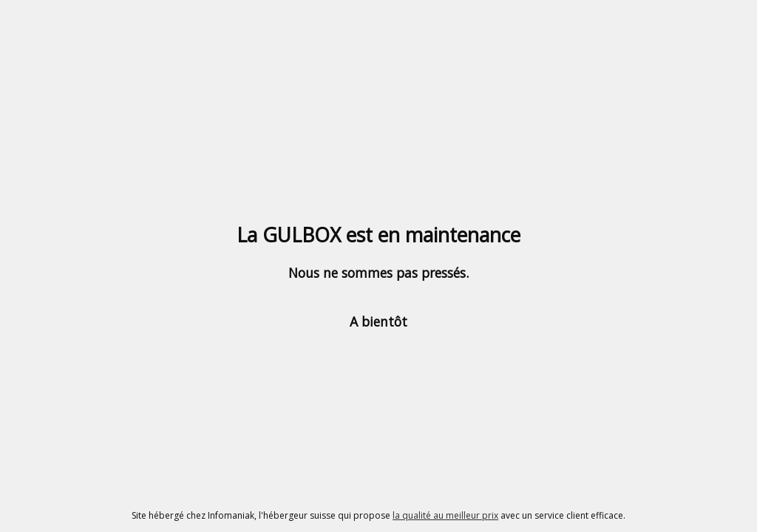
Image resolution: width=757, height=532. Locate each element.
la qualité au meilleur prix (445, 515)
